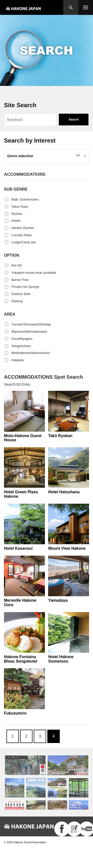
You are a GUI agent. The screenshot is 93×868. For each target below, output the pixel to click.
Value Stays (20, 207)
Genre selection (20, 156)
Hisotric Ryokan (23, 228)
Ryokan (17, 214)
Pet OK (17, 265)
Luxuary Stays (22, 235)
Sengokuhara (21, 346)
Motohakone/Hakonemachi (31, 353)
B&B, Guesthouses (25, 199)
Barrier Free (20, 280)
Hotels (16, 221)
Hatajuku (18, 360)
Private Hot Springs (25, 287)
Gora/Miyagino (22, 339)
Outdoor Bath (21, 294)
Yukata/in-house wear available (34, 273)
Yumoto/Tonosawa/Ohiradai (31, 324)
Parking (17, 301)
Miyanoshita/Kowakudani (29, 332)
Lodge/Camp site (24, 242)
